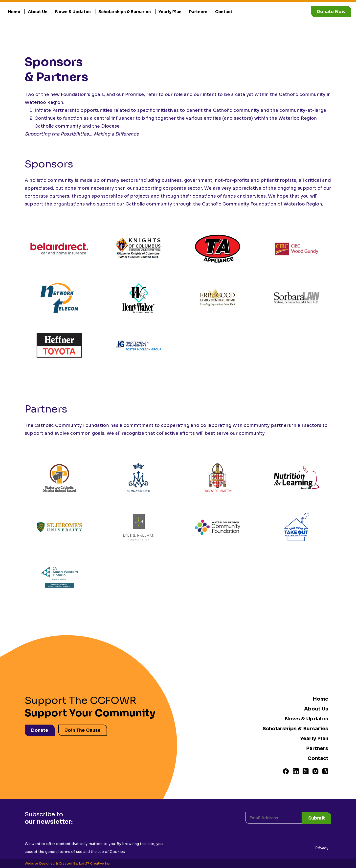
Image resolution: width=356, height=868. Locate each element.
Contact (224, 12)
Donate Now (331, 12)
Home (14, 12)
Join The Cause (83, 730)
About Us (38, 12)
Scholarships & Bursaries (125, 12)
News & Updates (73, 12)
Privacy (322, 847)
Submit (317, 818)
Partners (198, 12)
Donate (40, 730)
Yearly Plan (170, 12)
